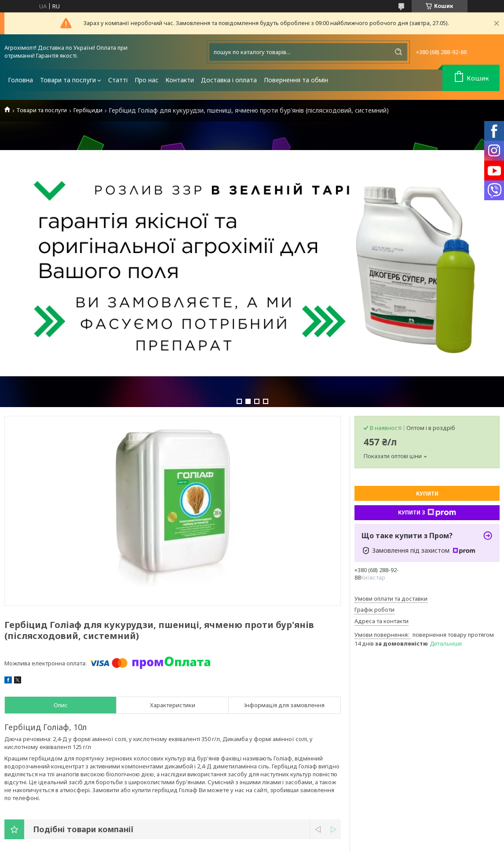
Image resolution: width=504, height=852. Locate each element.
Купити (427, 494)
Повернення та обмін (296, 80)
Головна (20, 80)
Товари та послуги (68, 80)
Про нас (146, 80)
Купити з (427, 513)
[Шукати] (398, 52)
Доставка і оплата (229, 80)
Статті (118, 80)
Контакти (180, 80)
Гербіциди (88, 110)
